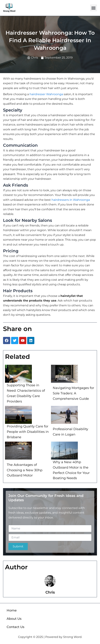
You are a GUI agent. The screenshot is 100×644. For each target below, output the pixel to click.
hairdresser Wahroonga (46, 94)
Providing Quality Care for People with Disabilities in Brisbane (28, 432)
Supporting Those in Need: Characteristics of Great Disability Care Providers (26, 393)
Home (12, 610)
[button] (94, 8)
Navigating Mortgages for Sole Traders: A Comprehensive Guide (73, 393)
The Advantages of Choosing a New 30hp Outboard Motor (25, 470)
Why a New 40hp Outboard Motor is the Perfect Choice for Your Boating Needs (71, 470)
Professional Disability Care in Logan (70, 432)
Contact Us (15, 627)
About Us (14, 619)
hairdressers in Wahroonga (71, 200)
